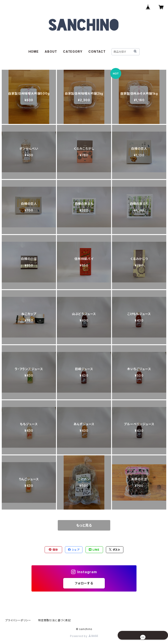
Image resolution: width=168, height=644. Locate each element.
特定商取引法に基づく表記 (54, 620)
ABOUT (51, 51)
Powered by (84, 636)
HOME (34, 51)
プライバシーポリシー (18, 620)
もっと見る (84, 525)
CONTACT (97, 51)
